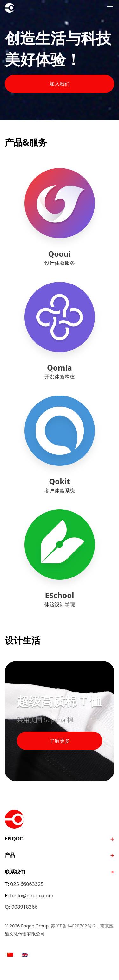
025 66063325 (27, 884)
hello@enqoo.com (32, 896)
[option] (10, 954)
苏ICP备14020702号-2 (73, 926)
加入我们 (60, 84)
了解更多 (60, 741)
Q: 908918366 (21, 907)
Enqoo (21, 8)
